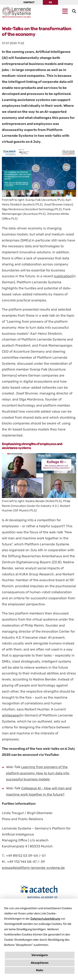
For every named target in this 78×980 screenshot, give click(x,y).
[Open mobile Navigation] (65, 11)
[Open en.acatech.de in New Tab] (39, 894)
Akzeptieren (40, 963)
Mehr (40, 970)
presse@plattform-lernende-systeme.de (33, 868)
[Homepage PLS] (10, 12)
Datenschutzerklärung (45, 919)
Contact (29, 2)
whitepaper (11, 715)
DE (50, 2)
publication (63, 276)
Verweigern (40, 955)
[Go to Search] (74, 11)
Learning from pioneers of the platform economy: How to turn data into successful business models (38, 773)
